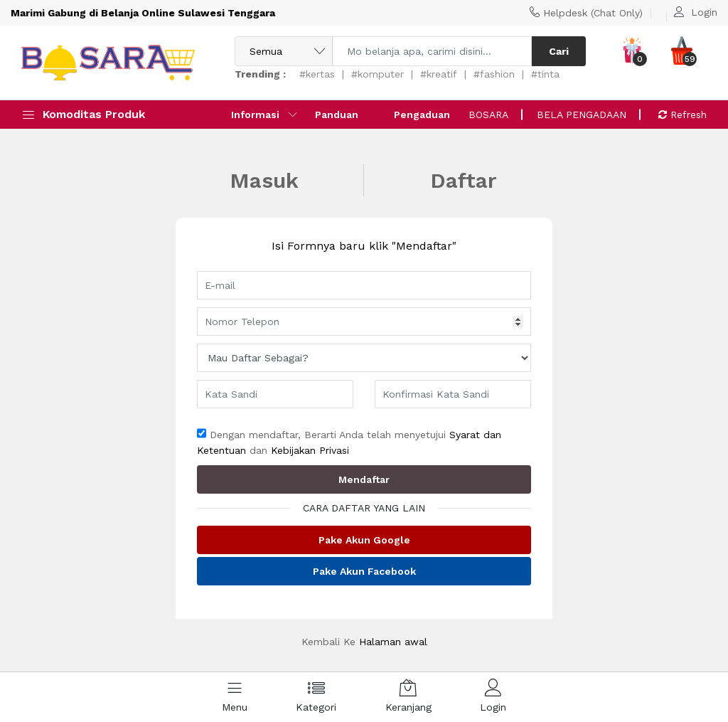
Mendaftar (364, 479)
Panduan (337, 115)
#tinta (545, 74)
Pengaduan (422, 115)
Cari (559, 51)
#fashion (494, 74)
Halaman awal (393, 642)
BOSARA (488, 115)
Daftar (464, 180)
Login (704, 12)
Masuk (264, 180)
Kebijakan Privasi (310, 450)
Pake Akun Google (364, 540)
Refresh (682, 115)
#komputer (378, 74)
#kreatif (439, 74)
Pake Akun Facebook (364, 571)
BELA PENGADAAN (582, 115)
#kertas (317, 74)
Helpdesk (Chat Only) (593, 13)
